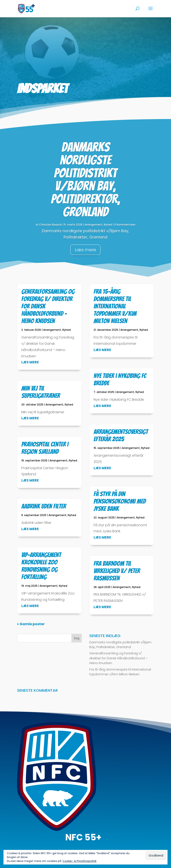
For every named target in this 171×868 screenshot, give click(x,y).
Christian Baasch (50, 225)
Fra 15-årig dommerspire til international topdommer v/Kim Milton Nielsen (115, 306)
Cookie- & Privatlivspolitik (79, 861)
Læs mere (85, 250)
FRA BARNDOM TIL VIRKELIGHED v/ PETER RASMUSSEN (117, 571)
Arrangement (93, 225)
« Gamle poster (31, 624)
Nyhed (108, 225)
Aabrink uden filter (44, 506)
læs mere (30, 362)
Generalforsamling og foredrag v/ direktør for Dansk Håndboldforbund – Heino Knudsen (118, 658)
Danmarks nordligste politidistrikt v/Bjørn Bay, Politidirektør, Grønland (85, 180)
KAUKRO (94, 865)
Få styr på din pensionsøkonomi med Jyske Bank (120, 501)
